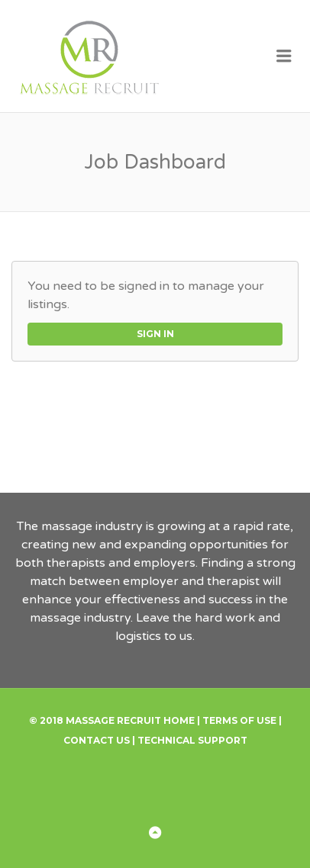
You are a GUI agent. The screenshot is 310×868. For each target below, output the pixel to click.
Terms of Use (239, 720)
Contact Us (97, 740)
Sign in (155, 334)
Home (179, 720)
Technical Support (192, 740)
